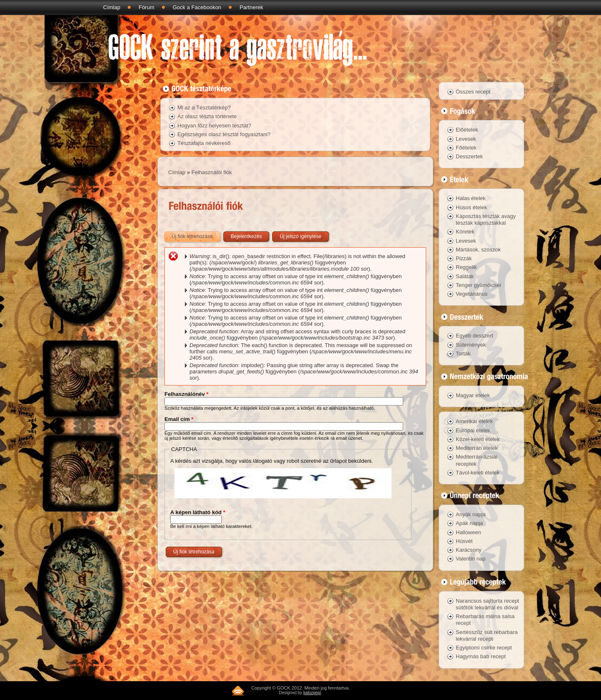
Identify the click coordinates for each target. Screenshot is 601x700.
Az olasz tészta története (207, 116)
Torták (463, 354)
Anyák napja (471, 514)
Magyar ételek (473, 395)
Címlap (112, 7)
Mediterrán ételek (477, 448)
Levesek (466, 139)
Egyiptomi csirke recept (484, 648)
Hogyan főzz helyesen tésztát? (214, 126)
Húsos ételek (471, 207)
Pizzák (464, 258)
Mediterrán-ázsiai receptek (477, 460)
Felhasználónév (186, 394)
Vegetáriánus (472, 294)
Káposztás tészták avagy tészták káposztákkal (486, 219)
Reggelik (466, 267)
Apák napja (469, 523)
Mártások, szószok (478, 250)
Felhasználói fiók (212, 172)
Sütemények (471, 345)
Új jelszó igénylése (300, 236)
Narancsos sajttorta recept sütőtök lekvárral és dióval (487, 604)
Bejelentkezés (246, 236)
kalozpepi (312, 693)
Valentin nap (471, 559)
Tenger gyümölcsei (478, 285)
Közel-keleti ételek (478, 439)
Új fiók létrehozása (197, 235)
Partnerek (251, 7)
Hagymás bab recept (481, 656)
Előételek (467, 130)
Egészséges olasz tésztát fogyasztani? (224, 134)
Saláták (465, 276)
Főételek (466, 148)
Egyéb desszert (475, 336)
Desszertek (469, 156)
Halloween (468, 532)
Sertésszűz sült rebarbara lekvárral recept (487, 635)
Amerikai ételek (474, 421)
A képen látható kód (198, 512)
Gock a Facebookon (197, 7)
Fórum (146, 7)
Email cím (179, 419)
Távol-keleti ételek (478, 473)
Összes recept (473, 92)
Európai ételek (473, 430)
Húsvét (464, 541)
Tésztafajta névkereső (204, 143)
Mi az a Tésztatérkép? (204, 108)
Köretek (465, 232)
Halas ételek (471, 198)
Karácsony (468, 550)
